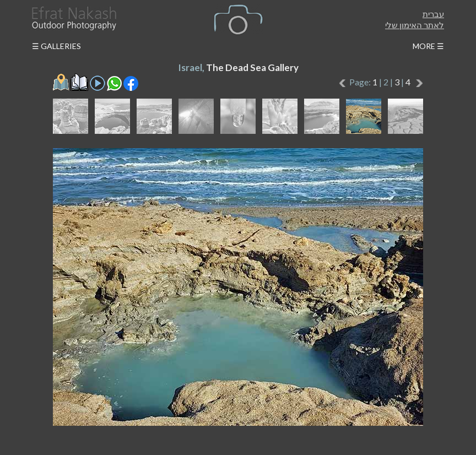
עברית (433, 14)
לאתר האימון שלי (415, 25)
